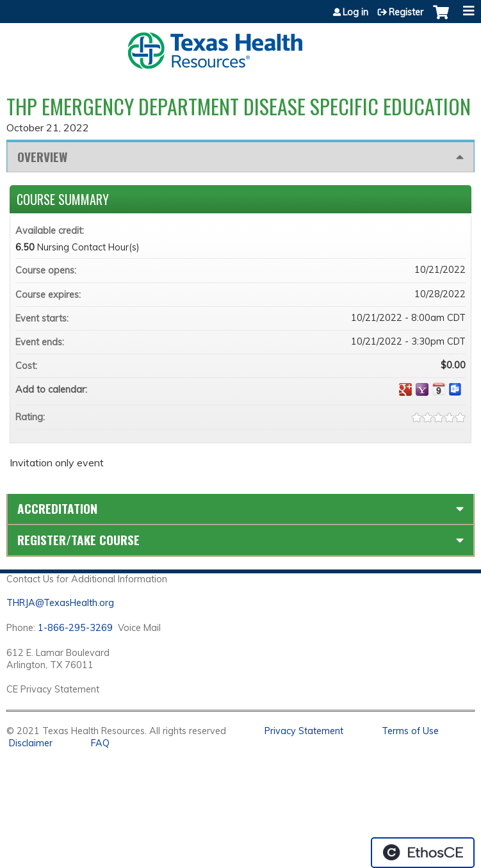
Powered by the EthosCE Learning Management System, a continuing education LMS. (423, 853)
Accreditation (57, 508)
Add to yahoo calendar (422, 389)
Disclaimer (31, 743)
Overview (42, 157)
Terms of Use (410, 731)
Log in (355, 12)
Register (406, 12)
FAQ (100, 743)
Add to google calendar (405, 389)
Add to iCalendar (439, 389)
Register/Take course (78, 540)
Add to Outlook (455, 389)
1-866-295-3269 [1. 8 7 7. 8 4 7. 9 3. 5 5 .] (75, 628)
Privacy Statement (304, 731)
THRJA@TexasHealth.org (60, 603)
